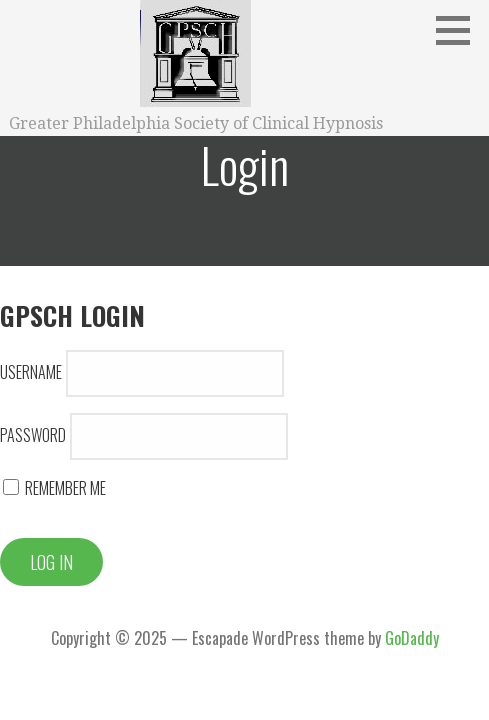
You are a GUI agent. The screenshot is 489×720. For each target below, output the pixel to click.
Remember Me (54, 488)
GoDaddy (412, 638)
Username (31, 372)
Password (33, 435)
